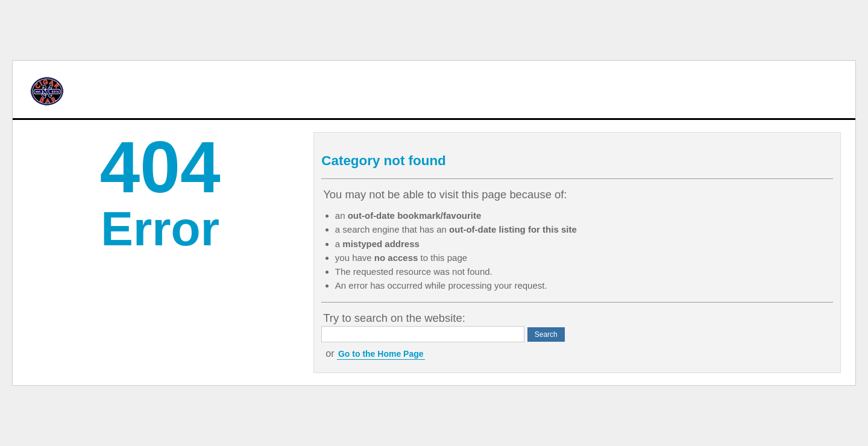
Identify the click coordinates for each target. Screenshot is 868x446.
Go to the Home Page (381, 354)
